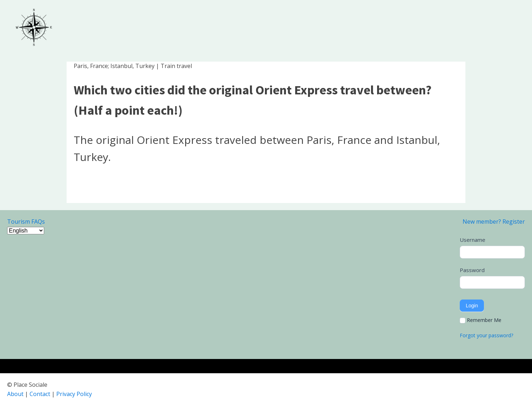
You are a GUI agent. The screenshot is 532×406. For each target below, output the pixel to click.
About (15, 394)
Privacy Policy (74, 394)
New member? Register (494, 222)
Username (473, 240)
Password (472, 270)
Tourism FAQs (26, 222)
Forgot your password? (486, 335)
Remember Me (481, 320)
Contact (40, 394)
